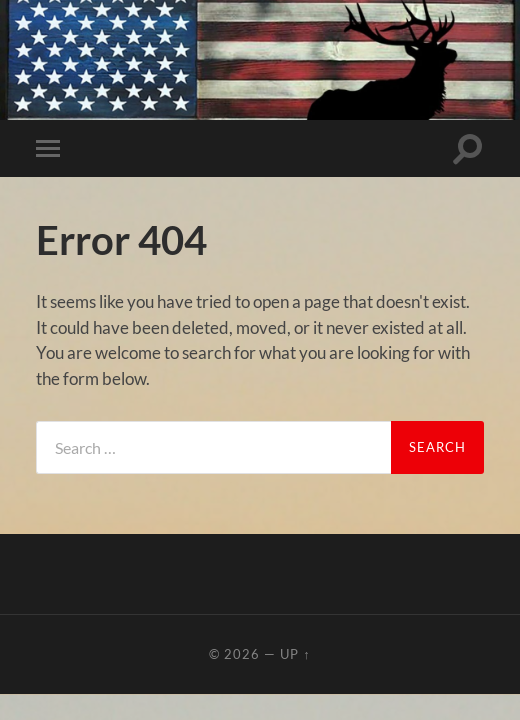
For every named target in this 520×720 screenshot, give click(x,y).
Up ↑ (295, 654)
